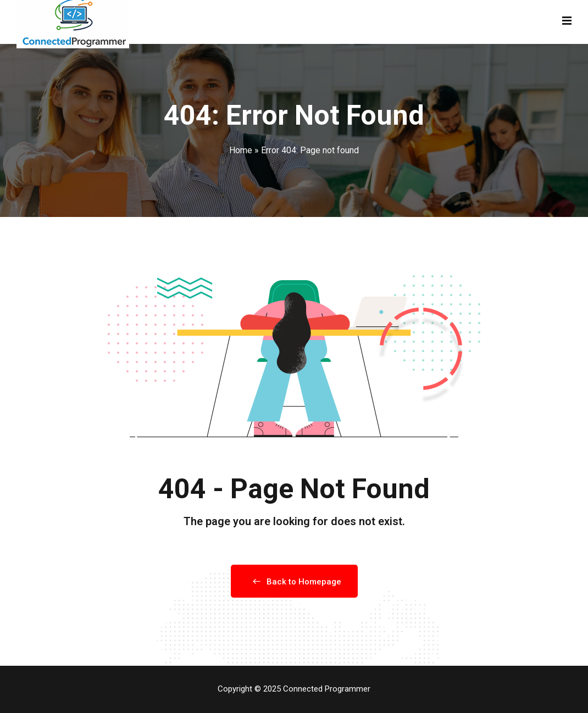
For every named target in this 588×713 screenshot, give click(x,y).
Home (241, 150)
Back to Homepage (294, 582)
